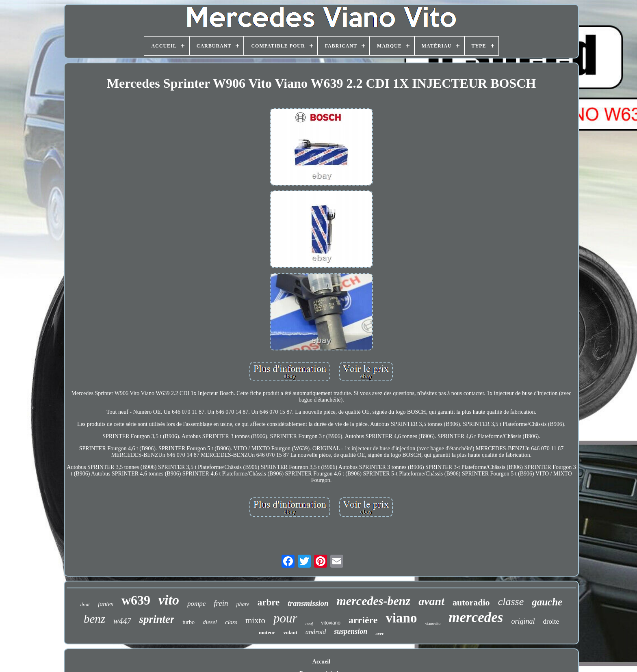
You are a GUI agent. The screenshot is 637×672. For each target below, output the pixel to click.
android (316, 632)
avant (431, 601)
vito (169, 600)
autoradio (471, 602)
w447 (122, 621)
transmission (308, 603)
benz (94, 619)
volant (290, 632)
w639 (136, 600)
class (231, 622)
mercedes (476, 617)
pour (285, 618)
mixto (255, 620)
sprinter (157, 619)
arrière (363, 620)
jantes (106, 604)
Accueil (321, 662)
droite (551, 621)
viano (401, 618)
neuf (309, 623)
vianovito (433, 623)
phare (243, 604)
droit (85, 605)
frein (221, 603)
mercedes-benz (374, 601)
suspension (351, 631)
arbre (269, 602)
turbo (188, 622)
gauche (547, 602)
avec (380, 633)
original (523, 621)
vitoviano (331, 623)
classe (511, 602)
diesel (210, 622)
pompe (196, 604)
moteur (267, 632)
